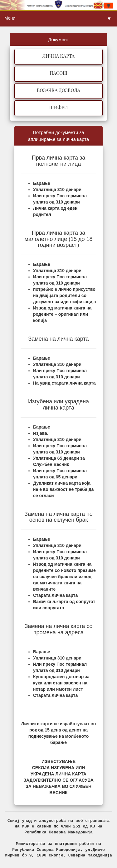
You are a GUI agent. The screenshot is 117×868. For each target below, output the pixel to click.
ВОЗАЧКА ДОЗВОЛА (58, 90)
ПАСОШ (58, 73)
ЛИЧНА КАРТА (58, 56)
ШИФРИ (59, 107)
